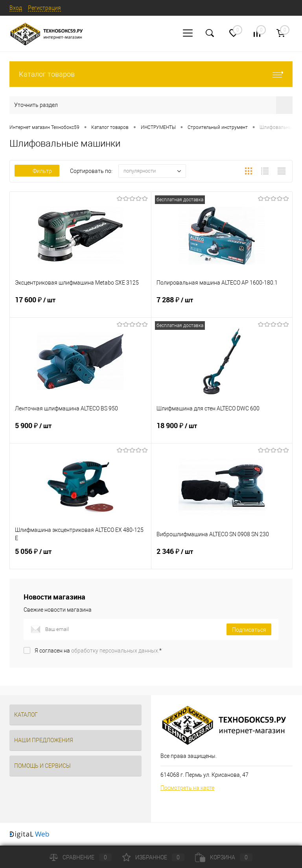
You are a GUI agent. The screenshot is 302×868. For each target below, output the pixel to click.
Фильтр (37, 171)
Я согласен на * (98, 651)
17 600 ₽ (80, 305)
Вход (16, 8)
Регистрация (44, 8)
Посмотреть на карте (187, 788)
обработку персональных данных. (115, 651)
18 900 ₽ (222, 430)
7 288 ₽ (222, 305)
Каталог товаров (151, 74)
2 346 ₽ (222, 556)
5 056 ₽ (80, 556)
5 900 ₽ (80, 430)
